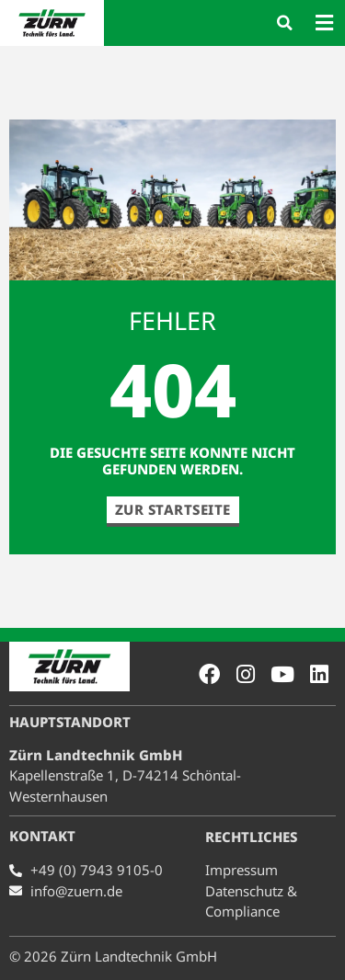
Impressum (241, 870)
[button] (284, 23)
